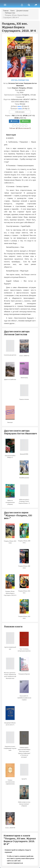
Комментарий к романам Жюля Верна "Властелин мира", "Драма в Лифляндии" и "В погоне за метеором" (24, 747)
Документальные (22, 11)
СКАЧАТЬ (14, 121)
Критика (14, 80)
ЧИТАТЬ (25, 121)
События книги (20, 112)
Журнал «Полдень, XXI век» (22, 88)
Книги (12, 11)
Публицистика (10, 13)
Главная (6, 11)
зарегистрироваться (15, 863)
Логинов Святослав (16, 83)
